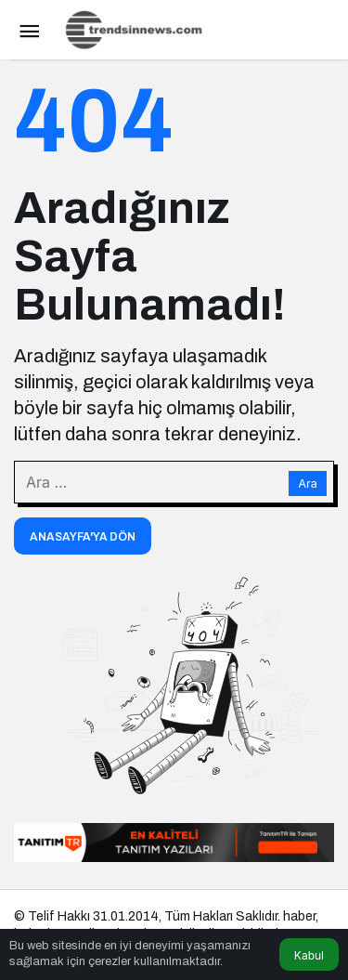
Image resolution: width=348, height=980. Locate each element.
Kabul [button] (309, 955)
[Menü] (29, 30)
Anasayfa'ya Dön (83, 537)
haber (299, 916)
